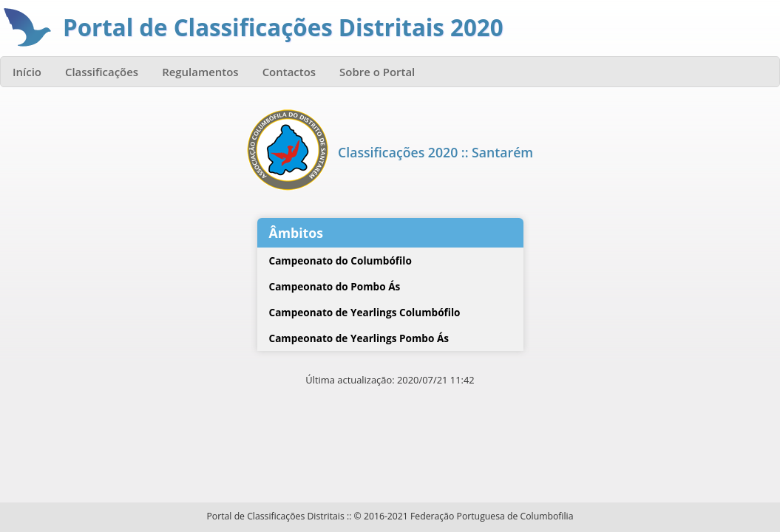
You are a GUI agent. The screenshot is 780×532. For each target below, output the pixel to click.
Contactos (289, 72)
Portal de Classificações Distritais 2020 (283, 27)
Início (27, 72)
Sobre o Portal (377, 72)
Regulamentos (200, 72)
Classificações (102, 72)
